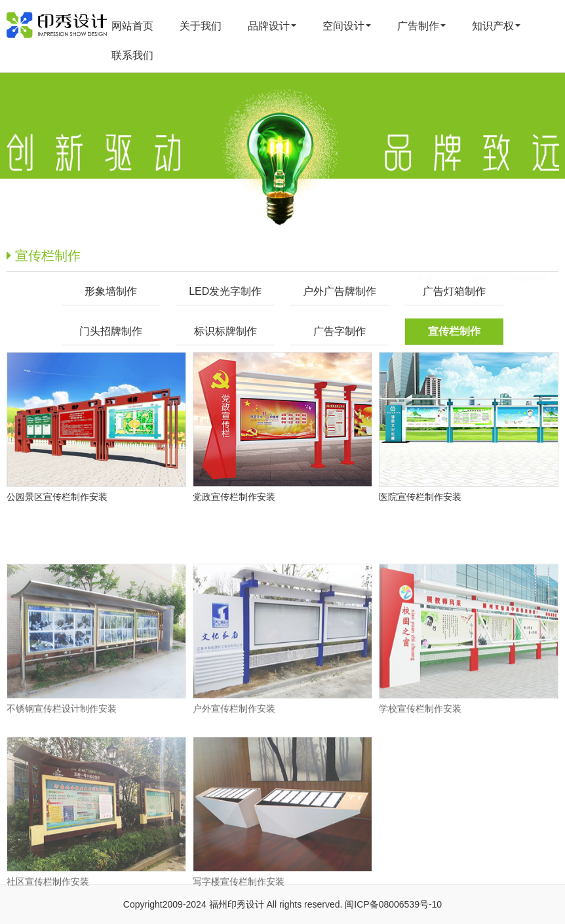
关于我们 (201, 26)
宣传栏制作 (528, 258)
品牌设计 (272, 26)
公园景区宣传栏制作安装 (57, 497)
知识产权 (496, 26)
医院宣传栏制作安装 (420, 497)
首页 (432, 258)
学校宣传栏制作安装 (420, 751)
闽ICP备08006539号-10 (393, 904)
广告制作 (421, 26)
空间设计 (347, 26)
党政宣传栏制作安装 (234, 497)
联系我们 (132, 55)
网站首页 (132, 26)
